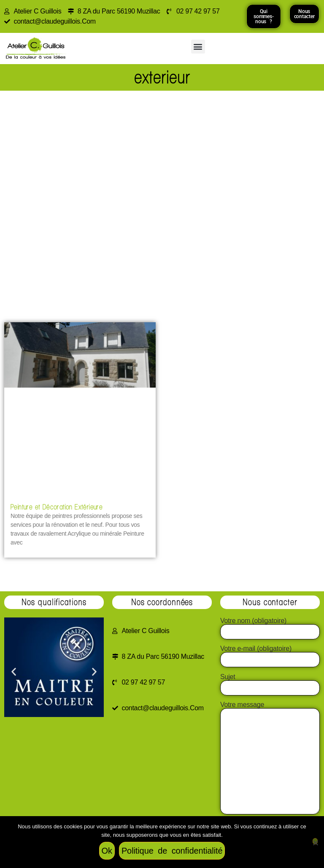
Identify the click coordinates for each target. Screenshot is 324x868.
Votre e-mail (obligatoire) (270, 654)
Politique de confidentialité (172, 851)
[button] (198, 47)
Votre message (270, 759)
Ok (107, 851)
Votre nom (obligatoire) (270, 626)
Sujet (270, 682)
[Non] (315, 841)
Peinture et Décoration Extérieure (57, 507)
